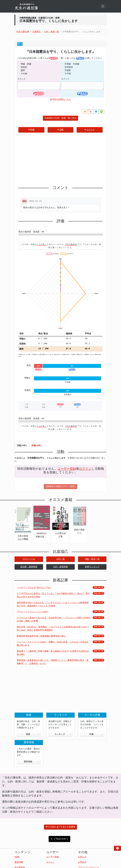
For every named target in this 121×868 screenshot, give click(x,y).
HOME (17, 857)
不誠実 (68, 70)
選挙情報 (32, 762)
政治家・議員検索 (29, 567)
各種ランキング (92, 567)
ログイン (85, 469)
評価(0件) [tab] (37, 446)
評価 (31, 130)
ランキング (63, 734)
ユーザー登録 (67, 469)
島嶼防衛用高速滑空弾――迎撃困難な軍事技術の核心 (41, 636)
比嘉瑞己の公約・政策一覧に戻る (60, 118)
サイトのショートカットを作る (60, 827)
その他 (24, 74)
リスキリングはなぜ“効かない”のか (34, 588)
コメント (22, 79)
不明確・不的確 (72, 64)
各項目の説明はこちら (60, 99)
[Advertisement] (60, 160)
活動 (60, 130)
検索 (33, 734)
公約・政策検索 (60, 567)
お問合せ (82, 862)
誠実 (23, 70)
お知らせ (82, 857)
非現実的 (69, 67)
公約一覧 (60, 559)
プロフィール (29, 559)
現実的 (24, 67)
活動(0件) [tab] (22, 446)
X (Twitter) (59, 839)
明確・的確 (26, 64)
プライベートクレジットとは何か (33, 612)
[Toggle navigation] (103, 6)
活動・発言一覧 (92, 559)
